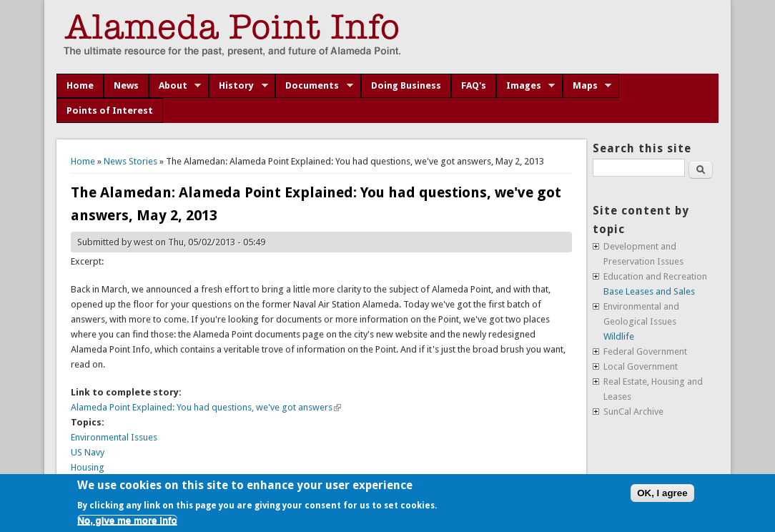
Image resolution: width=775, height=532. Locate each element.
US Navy (88, 452)
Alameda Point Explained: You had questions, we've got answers (206, 407)
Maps (587, 86)
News (126, 85)
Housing (88, 467)
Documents (314, 86)
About (175, 86)
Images (526, 86)
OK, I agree (662, 493)
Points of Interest (110, 110)
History (238, 86)
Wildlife (619, 336)
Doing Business (406, 85)
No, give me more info (127, 520)
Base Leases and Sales (649, 291)
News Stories (130, 161)
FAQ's (474, 85)
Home (80, 85)
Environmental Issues (114, 437)
